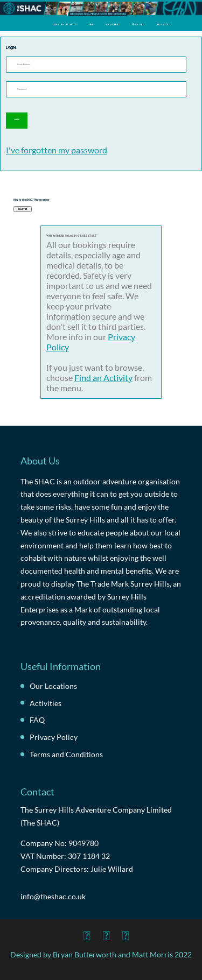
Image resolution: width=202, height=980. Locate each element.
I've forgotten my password (57, 150)
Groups (138, 24)
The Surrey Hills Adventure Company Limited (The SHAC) (96, 816)
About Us (163, 24)
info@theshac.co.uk (53, 896)
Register (23, 209)
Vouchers (113, 24)
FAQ (91, 24)
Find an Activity (65, 24)
